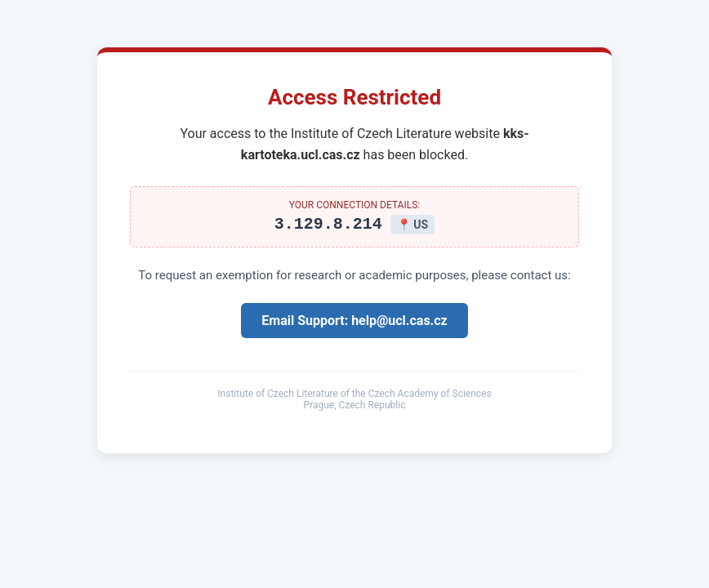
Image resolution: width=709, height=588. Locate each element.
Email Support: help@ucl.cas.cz (354, 323)
